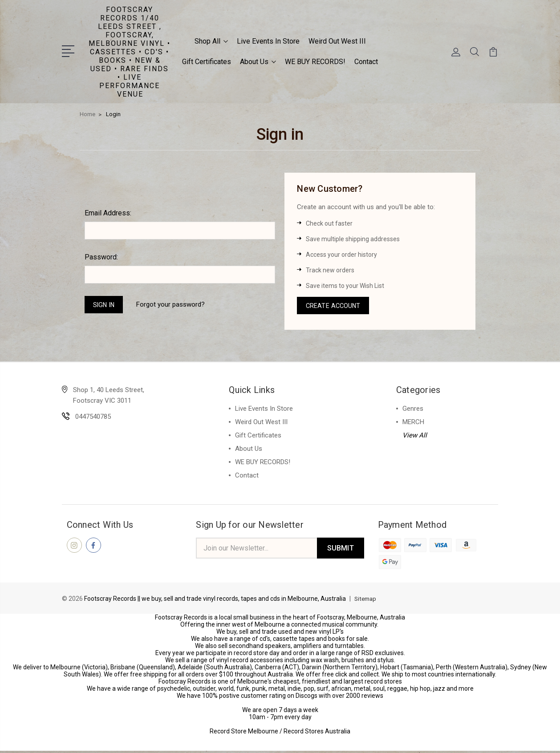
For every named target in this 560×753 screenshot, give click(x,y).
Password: (101, 256)
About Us (258, 61)
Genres (413, 409)
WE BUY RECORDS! (315, 61)
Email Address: (108, 212)
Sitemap (366, 601)
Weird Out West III (337, 40)
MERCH (413, 423)
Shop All (211, 40)
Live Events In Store (268, 40)
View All (415, 436)
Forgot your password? (174, 304)
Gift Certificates (207, 61)
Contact (366, 61)
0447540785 (93, 417)
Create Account (334, 305)
